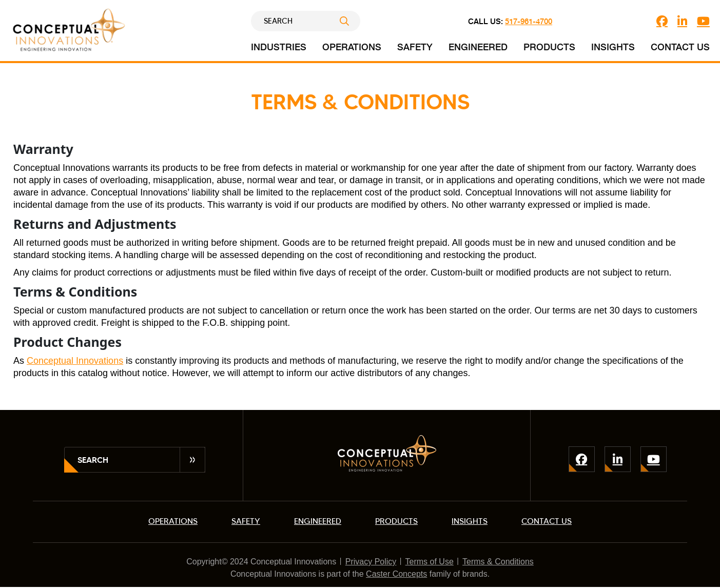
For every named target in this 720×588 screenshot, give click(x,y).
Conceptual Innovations (75, 361)
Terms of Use (430, 562)
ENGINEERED (318, 521)
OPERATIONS (173, 521)
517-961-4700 (529, 21)
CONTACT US (547, 521)
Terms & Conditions (498, 562)
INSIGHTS (470, 521)
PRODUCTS (396, 521)
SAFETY (246, 521)
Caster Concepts (396, 574)
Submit (350, 21)
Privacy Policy (371, 562)
